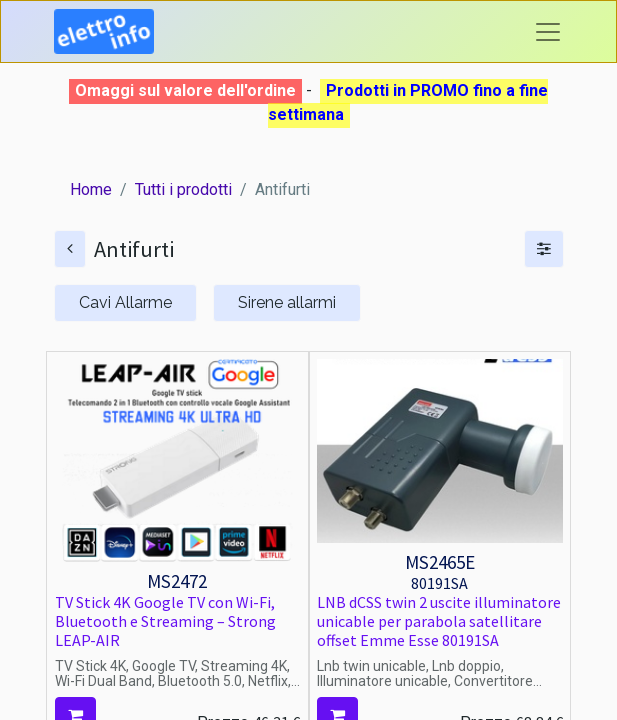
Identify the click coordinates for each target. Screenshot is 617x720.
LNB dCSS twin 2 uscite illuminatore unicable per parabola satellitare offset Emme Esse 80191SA (439, 621)
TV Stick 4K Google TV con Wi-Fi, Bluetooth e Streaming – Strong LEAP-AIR (165, 621)
